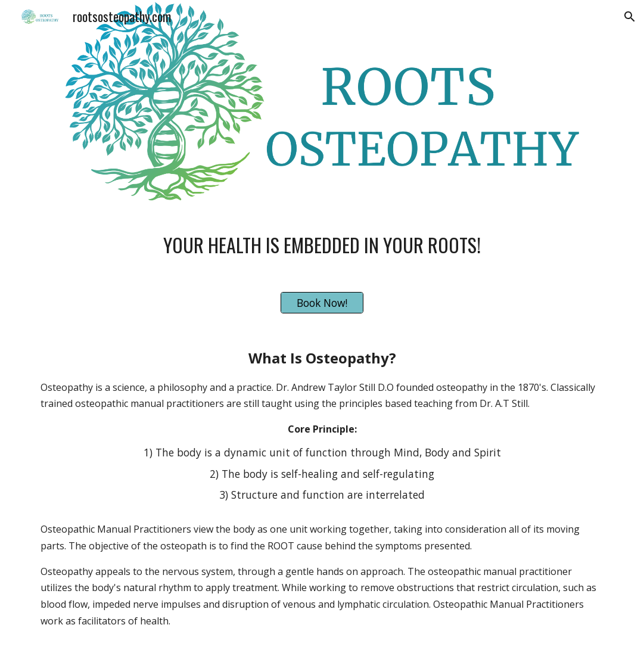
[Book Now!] (322, 303)
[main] (322, 240)
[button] (630, 17)
